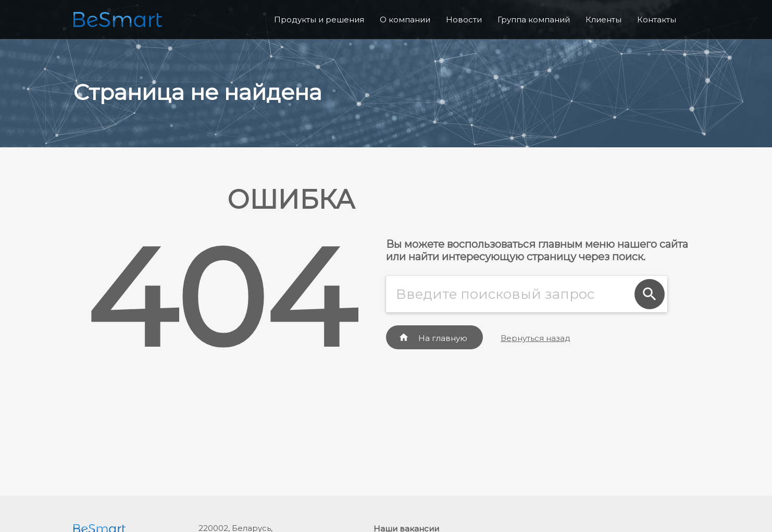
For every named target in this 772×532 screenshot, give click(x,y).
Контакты (657, 20)
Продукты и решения (319, 20)
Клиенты (603, 20)
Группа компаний (534, 20)
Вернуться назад (536, 338)
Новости (464, 20)
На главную (433, 338)
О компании (405, 20)
